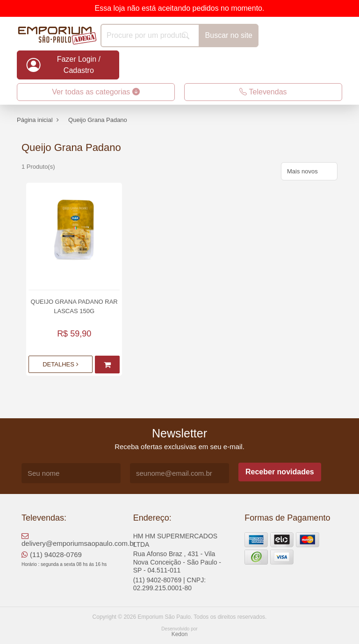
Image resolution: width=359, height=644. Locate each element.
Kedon (180, 634)
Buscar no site (229, 35)
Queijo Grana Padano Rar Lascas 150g (74, 306)
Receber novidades (280, 472)
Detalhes (60, 364)
